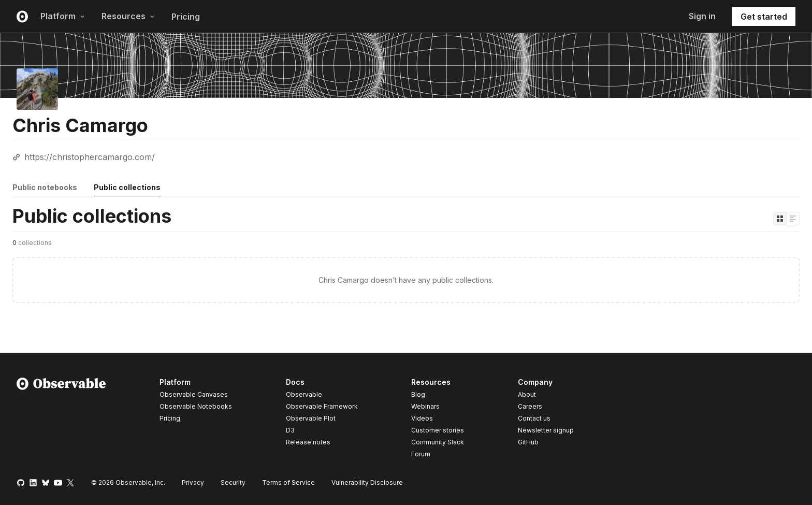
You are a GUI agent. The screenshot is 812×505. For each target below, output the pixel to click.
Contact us (534, 419)
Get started (764, 17)
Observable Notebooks (196, 406)
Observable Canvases (194, 394)
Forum (421, 454)
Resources (128, 16)
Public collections (127, 187)
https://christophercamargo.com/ (90, 157)
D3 (290, 430)
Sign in (702, 16)
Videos (422, 418)
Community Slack (438, 442)
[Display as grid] (780, 219)
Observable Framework (322, 406)
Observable (304, 394)
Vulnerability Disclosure (367, 482)
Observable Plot (311, 418)
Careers (530, 406)
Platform (63, 16)
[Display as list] (793, 219)
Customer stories (438, 430)
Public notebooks (45, 187)
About (527, 394)
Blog (418, 394)
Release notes (308, 442)
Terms (288, 482)
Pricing (186, 17)
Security (233, 482)
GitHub (528, 442)
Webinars (425, 406)
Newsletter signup (546, 430)
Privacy (193, 482)
